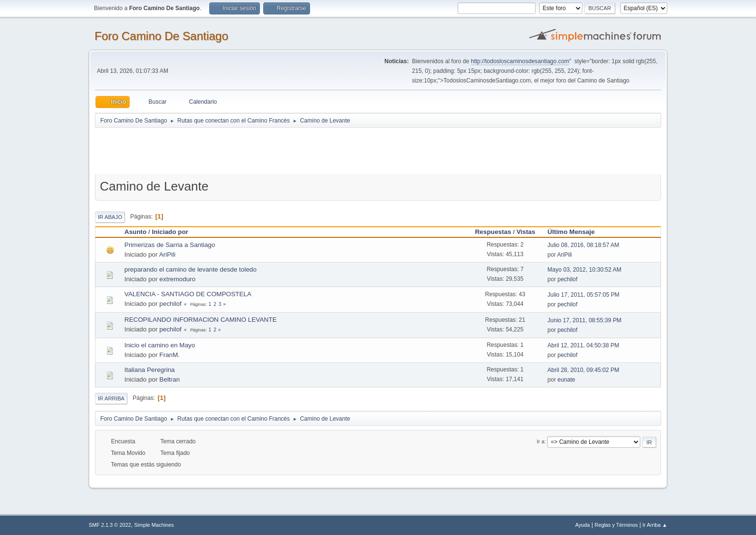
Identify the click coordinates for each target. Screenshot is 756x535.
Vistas (526, 232)
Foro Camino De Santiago (161, 36)
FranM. (170, 355)
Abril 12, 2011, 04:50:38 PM (584, 345)
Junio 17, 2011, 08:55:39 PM (585, 320)
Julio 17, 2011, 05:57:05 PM (584, 295)
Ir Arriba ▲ (655, 525)
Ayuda (582, 525)
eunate (566, 380)
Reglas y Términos (616, 525)
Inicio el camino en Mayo (160, 345)
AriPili (167, 254)
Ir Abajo (110, 217)
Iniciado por (170, 232)
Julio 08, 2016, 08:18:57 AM (584, 245)
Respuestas (493, 232)
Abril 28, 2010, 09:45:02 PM (584, 370)
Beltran (170, 379)
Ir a (540, 441)
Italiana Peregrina (149, 370)
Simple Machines (154, 525)
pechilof (567, 279)
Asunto (135, 232)
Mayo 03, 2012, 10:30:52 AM (585, 270)
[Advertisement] (265, 151)
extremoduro (178, 279)
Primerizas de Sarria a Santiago (170, 245)
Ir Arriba (111, 398)
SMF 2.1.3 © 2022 (110, 525)
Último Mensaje (576, 232)
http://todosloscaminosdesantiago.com (520, 61)
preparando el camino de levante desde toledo (190, 269)
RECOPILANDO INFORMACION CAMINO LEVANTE (201, 320)
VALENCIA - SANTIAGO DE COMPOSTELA (188, 294)
